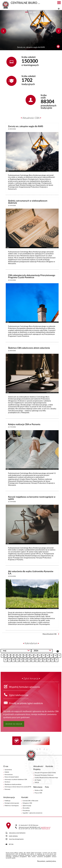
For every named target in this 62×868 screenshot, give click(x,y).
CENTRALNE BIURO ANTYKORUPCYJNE (21, 3)
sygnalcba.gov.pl (46, 827)
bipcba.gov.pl (46, 829)
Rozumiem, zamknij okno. (47, 861)
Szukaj (58, 651)
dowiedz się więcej (13, 724)
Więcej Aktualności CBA (50, 634)
